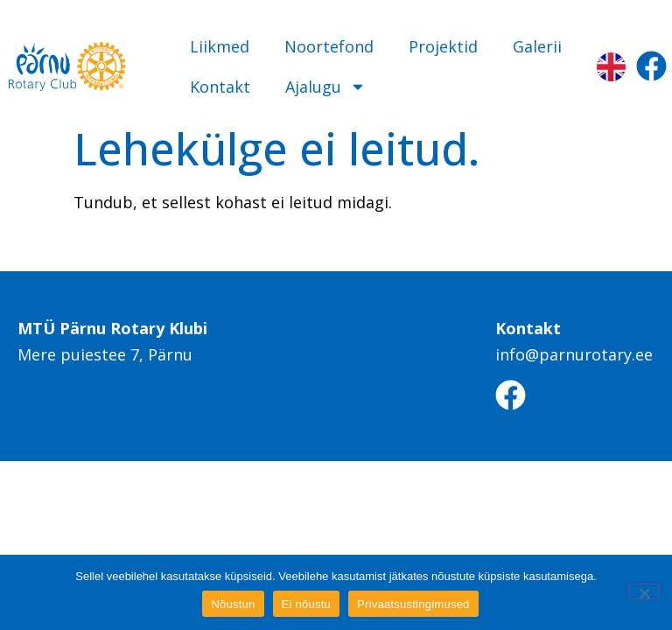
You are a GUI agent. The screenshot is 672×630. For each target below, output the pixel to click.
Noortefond (329, 46)
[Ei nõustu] (644, 591)
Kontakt (220, 87)
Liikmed (220, 46)
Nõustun (233, 604)
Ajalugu (325, 87)
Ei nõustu (306, 604)
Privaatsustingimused (413, 604)
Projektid (443, 46)
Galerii (537, 46)
